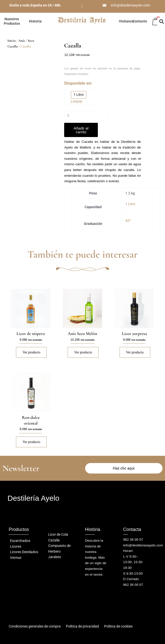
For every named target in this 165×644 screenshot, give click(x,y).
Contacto (140, 21)
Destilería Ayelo (33, 498)
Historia (35, 21)
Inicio (12, 41)
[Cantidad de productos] (86, 116)
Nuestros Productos (12, 21)
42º (128, 221)
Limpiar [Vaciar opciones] (77, 101)
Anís (22, 41)
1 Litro (130, 204)
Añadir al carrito (81, 130)
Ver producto (31, 353)
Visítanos (126, 21)
